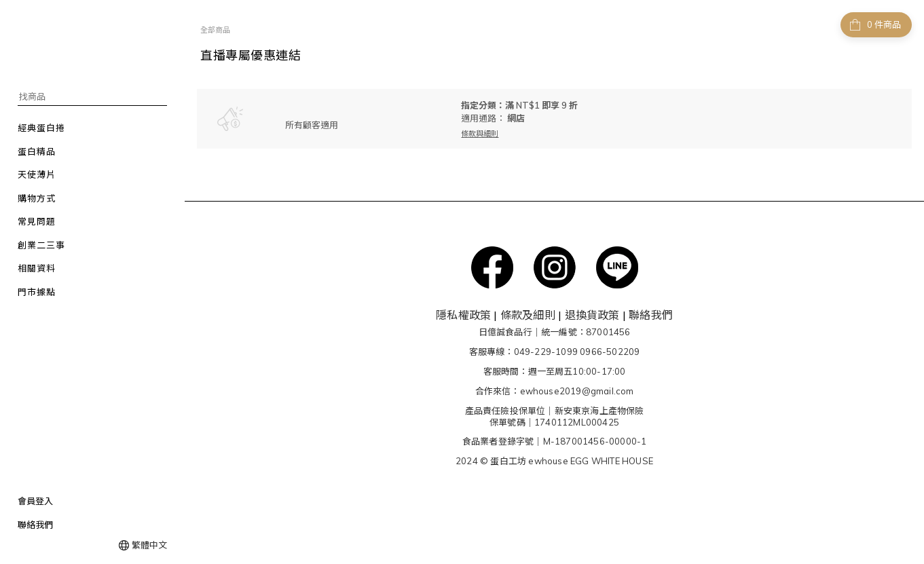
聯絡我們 (35, 525)
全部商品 (215, 30)
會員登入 (35, 501)
